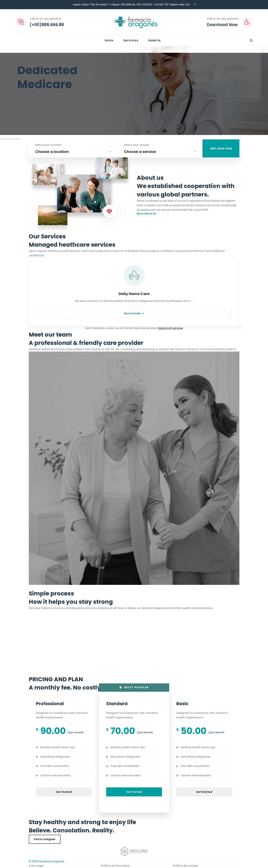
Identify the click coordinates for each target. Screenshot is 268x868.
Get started (64, 792)
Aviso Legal (36, 866)
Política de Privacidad (115, 866)
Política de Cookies (185, 866)
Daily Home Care (134, 294)
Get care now (221, 148)
